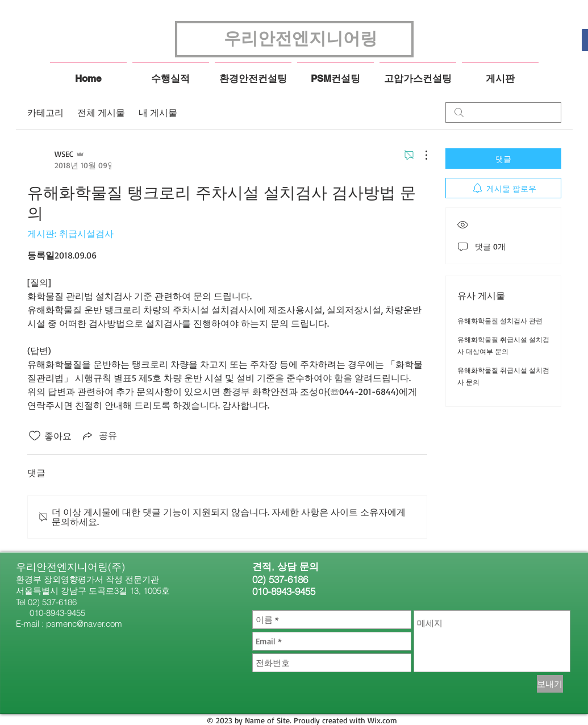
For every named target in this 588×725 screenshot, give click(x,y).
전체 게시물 (101, 113)
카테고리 (45, 113)
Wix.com (382, 720)
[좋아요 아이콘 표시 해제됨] (35, 436)
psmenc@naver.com (84, 624)
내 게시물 (158, 113)
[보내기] (550, 684)
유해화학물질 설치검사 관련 (500, 321)
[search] (503, 113)
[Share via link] (99, 436)
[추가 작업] (420, 155)
